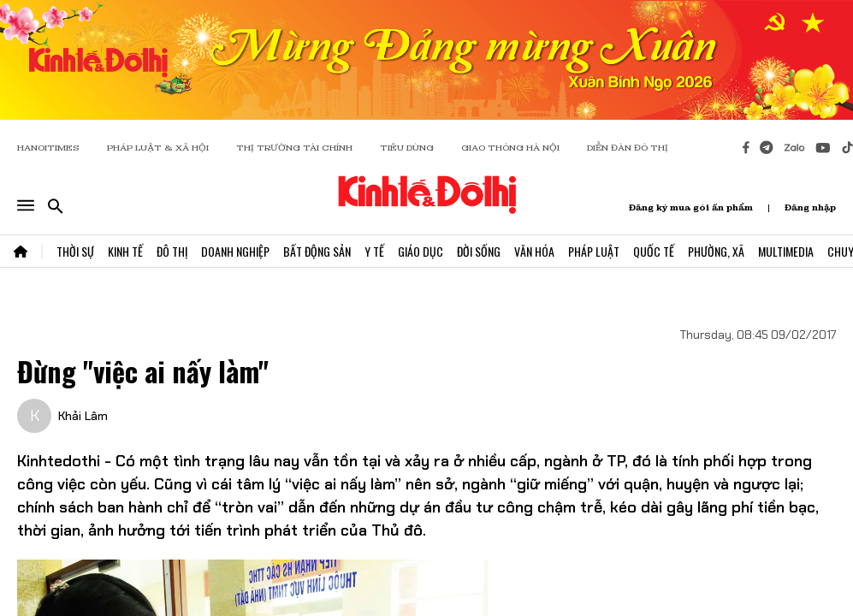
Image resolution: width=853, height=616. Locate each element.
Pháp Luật (594, 251)
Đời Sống (479, 251)
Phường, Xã (716, 251)
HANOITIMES (48, 148)
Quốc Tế (654, 251)
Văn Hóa (534, 251)
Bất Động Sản (317, 251)
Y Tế (374, 251)
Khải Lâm (83, 416)
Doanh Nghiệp (235, 251)
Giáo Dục (421, 251)
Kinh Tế (125, 251)
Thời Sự (75, 251)
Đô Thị (172, 251)
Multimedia (786, 251)
